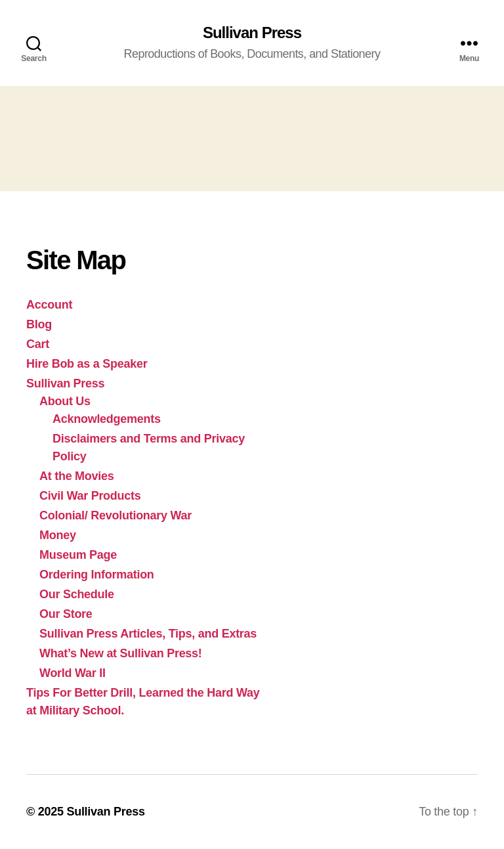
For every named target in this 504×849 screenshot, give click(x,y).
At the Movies (77, 476)
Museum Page (78, 555)
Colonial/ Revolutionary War (115, 515)
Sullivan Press (252, 33)
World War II (73, 673)
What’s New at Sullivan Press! (121, 653)
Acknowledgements (107, 419)
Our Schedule (77, 594)
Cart (38, 344)
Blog (39, 324)
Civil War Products (90, 496)
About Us (65, 401)
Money (58, 535)
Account (49, 305)
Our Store (66, 614)
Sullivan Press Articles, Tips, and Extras (148, 634)
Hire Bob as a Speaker (87, 364)
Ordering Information (97, 575)
